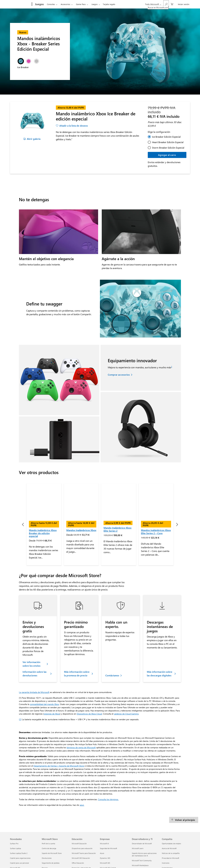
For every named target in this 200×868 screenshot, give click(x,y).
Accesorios (65, 4)
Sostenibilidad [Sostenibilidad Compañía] (167, 837)
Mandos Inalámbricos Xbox (81, 499)
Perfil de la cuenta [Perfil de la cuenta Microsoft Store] (48, 812)
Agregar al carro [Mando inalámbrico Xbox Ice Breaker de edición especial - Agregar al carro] (167, 155)
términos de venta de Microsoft (81, 716)
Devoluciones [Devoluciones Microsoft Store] (47, 827)
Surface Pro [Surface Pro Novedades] (14, 812)
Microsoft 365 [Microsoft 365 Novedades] (15, 837)
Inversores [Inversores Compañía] (166, 832)
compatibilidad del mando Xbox (44, 673)
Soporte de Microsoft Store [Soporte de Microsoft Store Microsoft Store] (52, 822)
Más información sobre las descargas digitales (160, 642)
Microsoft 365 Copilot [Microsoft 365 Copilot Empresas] (108, 837)
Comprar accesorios (119, 375)
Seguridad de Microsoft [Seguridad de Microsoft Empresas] (108, 817)
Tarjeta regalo (109, 4)
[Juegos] (39, 4)
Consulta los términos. (108, 768)
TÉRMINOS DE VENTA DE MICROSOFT (120, 862)
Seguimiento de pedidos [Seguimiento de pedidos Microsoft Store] (51, 832)
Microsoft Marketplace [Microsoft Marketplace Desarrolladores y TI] (140, 834)
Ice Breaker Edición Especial (166, 137)
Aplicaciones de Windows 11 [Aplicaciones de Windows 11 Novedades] (20, 846)
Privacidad (76, 862)
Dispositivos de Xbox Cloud (89, 682)
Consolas (51, 4)
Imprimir (65, 862)
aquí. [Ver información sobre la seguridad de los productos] (82, 774)
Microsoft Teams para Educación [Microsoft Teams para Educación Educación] (84, 822)
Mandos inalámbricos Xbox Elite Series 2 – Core (156, 500)
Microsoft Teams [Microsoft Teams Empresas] (106, 841)
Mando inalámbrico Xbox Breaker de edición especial (43, 502)
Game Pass (81, 4)
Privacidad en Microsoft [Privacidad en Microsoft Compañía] (170, 827)
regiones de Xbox (52, 682)
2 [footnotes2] (172, 367)
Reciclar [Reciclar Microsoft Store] (45, 837)
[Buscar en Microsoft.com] (166, 4)
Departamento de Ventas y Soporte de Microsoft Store (59, 735)
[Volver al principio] (184, 789)
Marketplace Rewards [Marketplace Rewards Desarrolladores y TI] (140, 844)
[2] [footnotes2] (20, 688)
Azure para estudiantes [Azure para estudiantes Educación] (80, 849)
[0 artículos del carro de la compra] (172, 4)
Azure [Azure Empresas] (102, 822)
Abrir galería (34, 139)
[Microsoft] (20, 4)
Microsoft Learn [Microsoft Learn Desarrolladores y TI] (138, 817)
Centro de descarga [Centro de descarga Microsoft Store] (49, 817)
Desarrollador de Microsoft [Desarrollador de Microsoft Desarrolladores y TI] (142, 812)
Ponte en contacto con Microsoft (46, 862)
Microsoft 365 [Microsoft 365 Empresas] (105, 832)
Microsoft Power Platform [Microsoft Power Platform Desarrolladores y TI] (141, 839)
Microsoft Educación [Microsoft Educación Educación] (79, 812)
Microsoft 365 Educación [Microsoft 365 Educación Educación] (81, 827)
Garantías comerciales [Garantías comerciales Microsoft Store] (50, 841)
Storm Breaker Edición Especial (168, 148)
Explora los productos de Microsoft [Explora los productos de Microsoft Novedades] (23, 841)
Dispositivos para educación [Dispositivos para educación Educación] (82, 817)
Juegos (95, 4)
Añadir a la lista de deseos (74, 126)
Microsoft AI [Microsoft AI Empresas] (104, 812)
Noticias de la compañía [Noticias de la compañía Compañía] (171, 822)
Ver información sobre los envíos (31, 633)
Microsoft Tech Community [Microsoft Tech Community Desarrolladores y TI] (142, 829)
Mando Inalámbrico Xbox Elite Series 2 (117, 498)
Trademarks (143, 862)
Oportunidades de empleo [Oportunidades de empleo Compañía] (171, 812)
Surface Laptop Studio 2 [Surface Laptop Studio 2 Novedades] (19, 822)
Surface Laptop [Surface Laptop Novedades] (15, 817)
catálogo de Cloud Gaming (126, 682)
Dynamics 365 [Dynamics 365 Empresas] (105, 827)
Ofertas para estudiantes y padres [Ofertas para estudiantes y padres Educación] (84, 844)
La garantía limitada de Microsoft (34, 661)
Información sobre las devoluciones (35, 642)
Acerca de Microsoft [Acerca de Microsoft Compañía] (169, 817)
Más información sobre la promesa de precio (77, 642)
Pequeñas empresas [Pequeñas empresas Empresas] (107, 846)
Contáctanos (112, 644)
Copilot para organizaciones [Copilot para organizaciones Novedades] (20, 827)
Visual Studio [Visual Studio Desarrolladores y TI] (137, 849)
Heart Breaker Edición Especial (168, 142)
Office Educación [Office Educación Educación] (78, 832)
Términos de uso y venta (93, 862)
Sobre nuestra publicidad (160, 862)
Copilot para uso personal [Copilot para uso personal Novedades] (19, 832)
